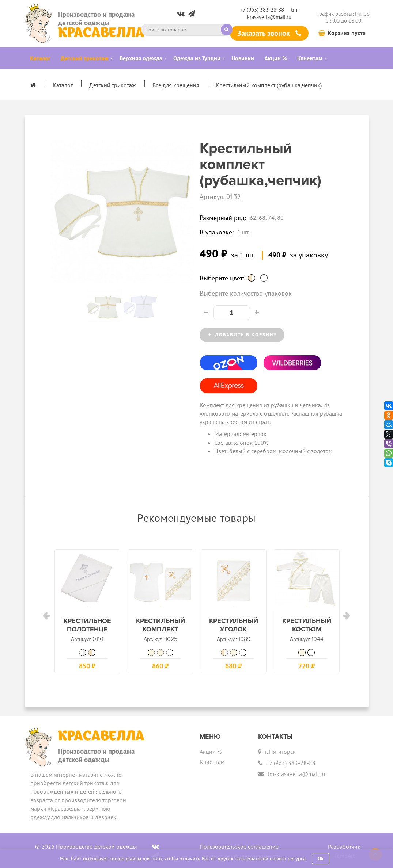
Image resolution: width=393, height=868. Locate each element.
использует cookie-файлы (112, 859)
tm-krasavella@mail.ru (273, 13)
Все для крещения (176, 85)
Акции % (211, 750)
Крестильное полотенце (87, 629)
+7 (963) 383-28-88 (262, 10)
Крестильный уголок (234, 629)
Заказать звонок (269, 33)
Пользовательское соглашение (239, 844)
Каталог (63, 85)
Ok (321, 859)
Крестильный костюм (307, 629)
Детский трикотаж (113, 85)
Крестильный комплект (160, 629)
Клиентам (212, 760)
